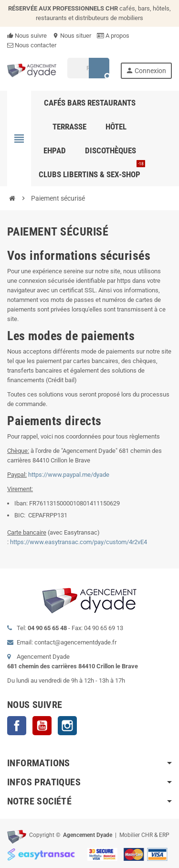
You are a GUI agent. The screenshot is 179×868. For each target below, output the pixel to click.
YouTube (42, 726)
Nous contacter (32, 45)
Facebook (17, 726)
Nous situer (72, 36)
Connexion (146, 70)
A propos (113, 36)
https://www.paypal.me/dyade (69, 475)
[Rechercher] (88, 68)
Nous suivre (27, 36)
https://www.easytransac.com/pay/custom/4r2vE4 (79, 542)
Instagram (67, 726)
